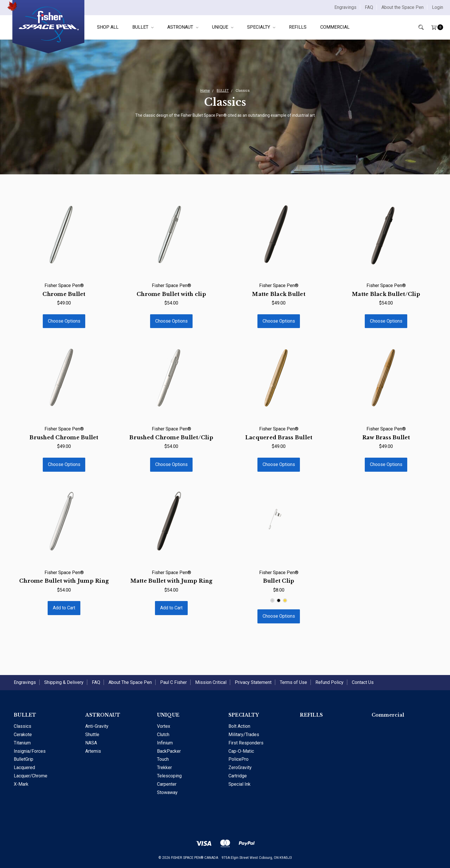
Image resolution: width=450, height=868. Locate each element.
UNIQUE (223, 27)
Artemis (93, 751)
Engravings (345, 7)
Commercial (335, 27)
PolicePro (238, 759)
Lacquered (24, 767)
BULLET (143, 27)
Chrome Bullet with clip (171, 294)
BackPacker (169, 751)
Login (438, 7)
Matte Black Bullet (279, 294)
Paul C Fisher (173, 682)
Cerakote (23, 735)
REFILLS (298, 27)
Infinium (165, 743)
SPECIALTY (261, 27)
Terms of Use (293, 682)
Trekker (164, 767)
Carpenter (167, 784)
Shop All (108, 27)
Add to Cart (64, 608)
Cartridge (238, 776)
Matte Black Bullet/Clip (386, 294)
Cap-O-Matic (241, 751)
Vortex (164, 726)
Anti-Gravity (97, 726)
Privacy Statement (253, 682)
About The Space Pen (130, 682)
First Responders (246, 743)
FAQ (369, 7)
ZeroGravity (240, 767)
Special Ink (239, 784)
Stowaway (167, 792)
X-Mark (21, 784)
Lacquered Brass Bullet (279, 438)
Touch (163, 759)
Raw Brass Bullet (386, 438)
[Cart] (433, 27)
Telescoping (169, 776)
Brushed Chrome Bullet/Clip (171, 438)
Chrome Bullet (64, 294)
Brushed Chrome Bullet (64, 438)
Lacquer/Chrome (31, 776)
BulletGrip (24, 759)
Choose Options (64, 321)
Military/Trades (244, 735)
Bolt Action (239, 726)
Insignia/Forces (30, 751)
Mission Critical (211, 682)
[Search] (417, 27)
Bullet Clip (279, 581)
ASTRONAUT (183, 27)
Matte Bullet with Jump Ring (171, 581)
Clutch (163, 735)
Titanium (22, 743)
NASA (91, 743)
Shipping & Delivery (64, 682)
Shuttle (92, 735)
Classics (23, 726)
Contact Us (363, 682)
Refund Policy (329, 682)
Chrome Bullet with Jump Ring (64, 581)
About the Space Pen (403, 7)
